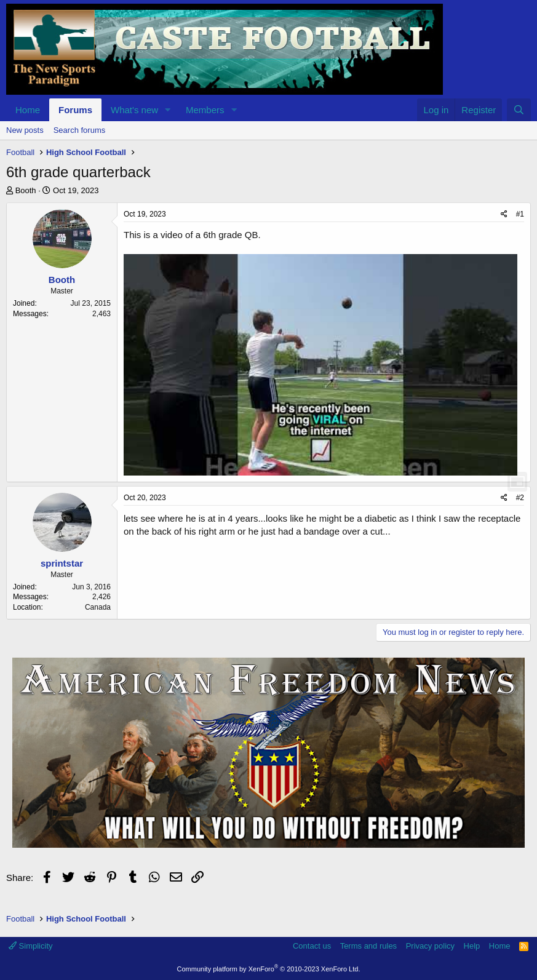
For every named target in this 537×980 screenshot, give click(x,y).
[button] (168, 110)
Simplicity (31, 946)
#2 (520, 498)
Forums (75, 110)
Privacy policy (430, 946)
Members (205, 110)
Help (472, 946)
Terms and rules (368, 946)
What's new (134, 110)
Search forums (80, 130)
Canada (98, 607)
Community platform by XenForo (269, 969)
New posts (25, 130)
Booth (26, 190)
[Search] (519, 110)
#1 (520, 214)
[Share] (504, 214)
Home (28, 110)
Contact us (312, 946)
